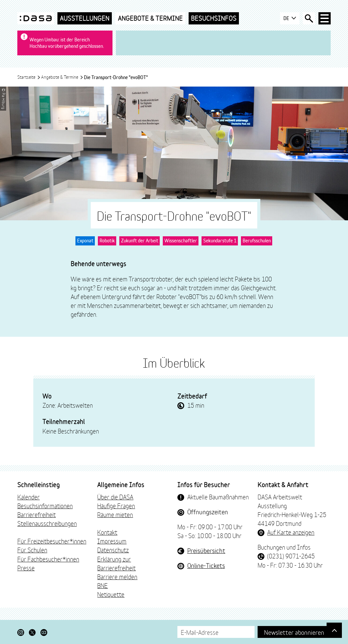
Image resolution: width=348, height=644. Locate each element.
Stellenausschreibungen (47, 523)
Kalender (29, 497)
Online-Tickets (206, 565)
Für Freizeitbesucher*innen (52, 541)
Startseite (29, 77)
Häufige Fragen (116, 505)
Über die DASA (115, 497)
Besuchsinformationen (45, 505)
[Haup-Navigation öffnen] (325, 18)
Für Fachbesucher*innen (48, 559)
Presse (26, 568)
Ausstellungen (85, 18)
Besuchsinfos (214, 18)
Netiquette (111, 594)
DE (290, 18)
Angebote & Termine (150, 18)
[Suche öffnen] (309, 18)
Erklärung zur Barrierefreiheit (116, 563)
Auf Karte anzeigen (291, 532)
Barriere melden (117, 576)
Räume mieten (115, 514)
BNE (102, 585)
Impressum (112, 541)
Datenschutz (113, 550)
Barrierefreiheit (37, 514)
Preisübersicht (206, 550)
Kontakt (107, 532)
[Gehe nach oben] (334, 630)
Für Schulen (32, 550)
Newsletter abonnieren (294, 632)
